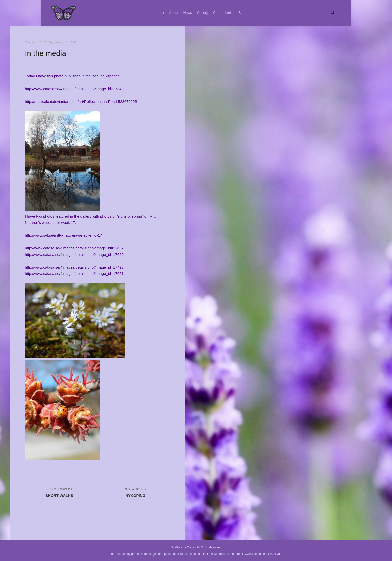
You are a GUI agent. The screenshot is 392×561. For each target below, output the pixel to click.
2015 (73, 42)
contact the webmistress (215, 554)
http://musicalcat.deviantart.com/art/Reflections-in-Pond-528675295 (81, 102)
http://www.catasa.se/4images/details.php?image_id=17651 (74, 274)
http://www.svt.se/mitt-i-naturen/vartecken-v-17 (63, 235)
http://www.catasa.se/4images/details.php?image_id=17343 (74, 89)
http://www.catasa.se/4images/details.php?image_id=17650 (74, 255)
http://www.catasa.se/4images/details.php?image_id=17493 (74, 267)
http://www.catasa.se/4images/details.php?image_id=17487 (74, 248)
